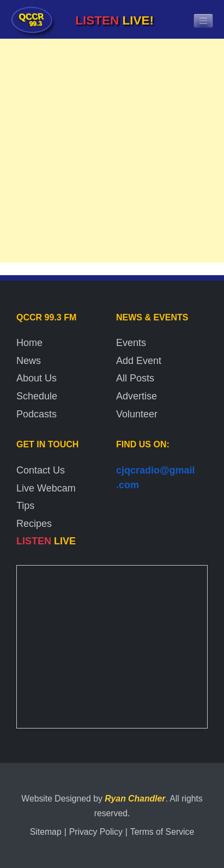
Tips (25, 506)
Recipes (34, 524)
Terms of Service (162, 832)
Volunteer (137, 414)
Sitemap (46, 832)
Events (131, 343)
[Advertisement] (112, 153)
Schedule (37, 396)
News (29, 361)
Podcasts (37, 414)
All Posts (135, 378)
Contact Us (41, 470)
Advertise (137, 396)
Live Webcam (46, 488)
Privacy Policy (96, 832)
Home (29, 343)
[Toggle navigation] (203, 21)
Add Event (139, 361)
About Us (37, 378)
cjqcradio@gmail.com (156, 478)
